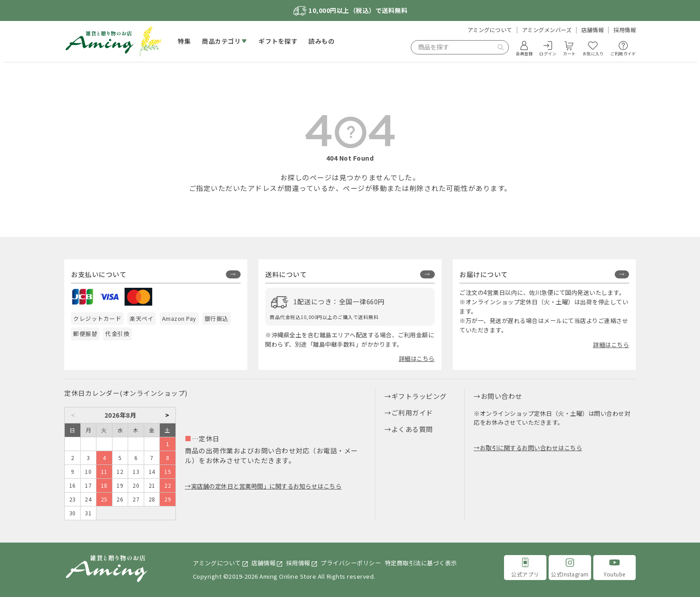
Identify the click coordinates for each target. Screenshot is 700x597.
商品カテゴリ (221, 41)
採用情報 (625, 30)
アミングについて (490, 30)
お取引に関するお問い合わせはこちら (531, 448)
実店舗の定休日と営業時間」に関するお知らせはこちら (267, 486)
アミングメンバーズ (547, 30)
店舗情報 (592, 30)
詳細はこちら (417, 359)
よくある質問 (412, 429)
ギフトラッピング (419, 396)
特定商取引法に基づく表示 (421, 563)
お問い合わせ (502, 396)
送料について (286, 274)
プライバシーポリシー (351, 563)
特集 (184, 41)
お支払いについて (99, 274)
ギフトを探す (278, 41)
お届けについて (484, 274)
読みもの (321, 41)
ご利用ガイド (412, 413)
